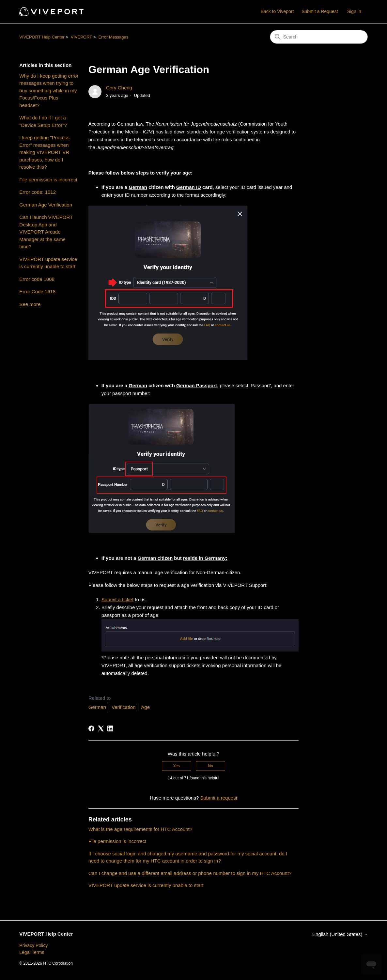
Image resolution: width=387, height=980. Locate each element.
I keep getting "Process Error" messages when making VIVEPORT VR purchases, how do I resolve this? (44, 152)
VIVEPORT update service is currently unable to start (48, 263)
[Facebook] (91, 728)
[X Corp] (101, 728)
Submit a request (218, 798)
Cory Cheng (119, 88)
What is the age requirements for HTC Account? (140, 829)
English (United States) (340, 934)
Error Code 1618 (37, 291)
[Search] (319, 37)
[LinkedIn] (110, 728)
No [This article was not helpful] (210, 766)
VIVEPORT (82, 37)
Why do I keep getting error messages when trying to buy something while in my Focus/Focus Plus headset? (49, 91)
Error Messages (114, 37)
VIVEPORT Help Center (42, 37)
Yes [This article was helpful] (177, 766)
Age (145, 707)
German (97, 707)
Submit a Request (320, 11)
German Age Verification (46, 205)
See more (30, 304)
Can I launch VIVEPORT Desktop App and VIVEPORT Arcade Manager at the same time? (46, 232)
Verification (124, 707)
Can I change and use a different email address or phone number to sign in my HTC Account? (190, 873)
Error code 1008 (37, 279)
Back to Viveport (277, 11)
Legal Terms (32, 952)
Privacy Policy (33, 945)
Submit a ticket (117, 599)
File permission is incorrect (48, 180)
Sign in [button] (354, 11)
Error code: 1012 (38, 192)
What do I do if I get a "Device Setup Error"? (43, 121)
